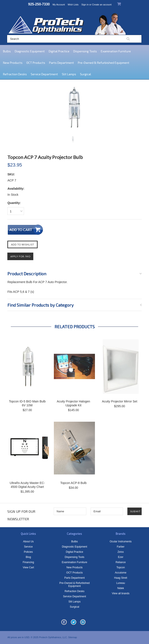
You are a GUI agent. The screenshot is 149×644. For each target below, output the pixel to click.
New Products (13, 63)
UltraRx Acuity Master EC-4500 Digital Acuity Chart (27, 485)
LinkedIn (83, 622)
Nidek (121, 588)
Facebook (64, 622)
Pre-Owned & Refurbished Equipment (104, 63)
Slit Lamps (69, 74)
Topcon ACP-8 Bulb (73, 483)
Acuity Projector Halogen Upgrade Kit (73, 403)
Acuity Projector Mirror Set (119, 401)
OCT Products (36, 63)
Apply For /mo (20, 256)
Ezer (121, 557)
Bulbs (7, 51)
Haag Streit (121, 578)
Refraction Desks (15, 74)
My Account (59, 5)
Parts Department (62, 63)
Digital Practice (59, 51)
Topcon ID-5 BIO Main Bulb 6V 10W (27, 403)
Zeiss (121, 552)
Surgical (86, 74)
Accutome (121, 573)
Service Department (44, 74)
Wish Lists (73, 5)
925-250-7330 (39, 4)
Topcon (121, 567)
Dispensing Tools (85, 51)
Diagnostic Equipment (30, 51)
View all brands (121, 593)
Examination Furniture (116, 51)
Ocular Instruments (121, 541)
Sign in (85, 5)
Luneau (121, 583)
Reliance (121, 562)
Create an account (102, 5)
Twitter (74, 622)
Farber (121, 547)
